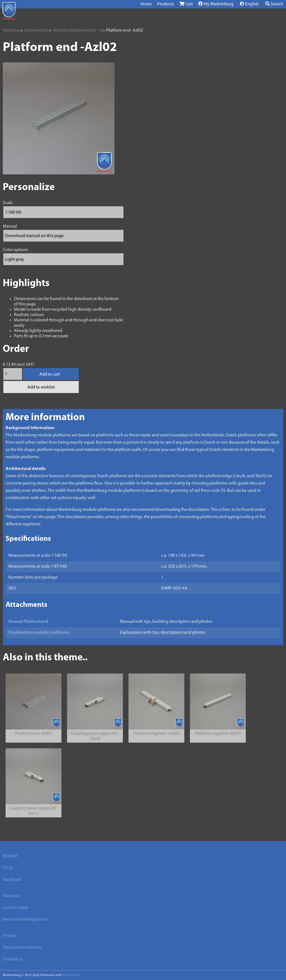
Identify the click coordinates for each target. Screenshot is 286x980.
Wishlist (10, 856)
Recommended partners (25, 920)
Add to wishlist (41, 387)
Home (146, 4)
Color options (15, 250)
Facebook (12, 880)
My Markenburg (216, 4)
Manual (10, 226)
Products (165, 4)
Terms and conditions (23, 948)
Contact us (13, 959)
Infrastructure (37, 31)
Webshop (12, 31)
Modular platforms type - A (78, 31)
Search (274, 4)
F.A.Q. (8, 868)
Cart (186, 4)
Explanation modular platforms (39, 633)
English (249, 4)
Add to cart (50, 375)
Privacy (10, 936)
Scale (8, 203)
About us (11, 896)
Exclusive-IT (71, 975)
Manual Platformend (28, 622)
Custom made (16, 908)
